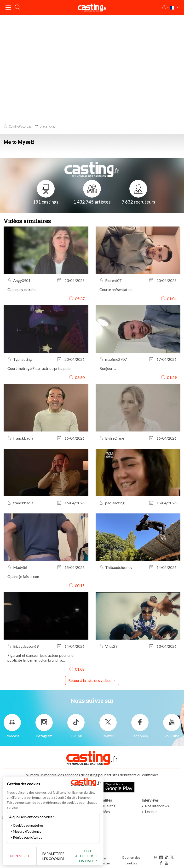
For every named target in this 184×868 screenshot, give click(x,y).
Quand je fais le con (23, 576)
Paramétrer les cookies (53, 856)
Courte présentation (116, 289)
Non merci (20, 856)
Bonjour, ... (108, 368)
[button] (165, 8)
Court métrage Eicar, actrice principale (39, 368)
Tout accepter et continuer (87, 856)
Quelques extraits (22, 289)
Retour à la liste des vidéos (90, 680)
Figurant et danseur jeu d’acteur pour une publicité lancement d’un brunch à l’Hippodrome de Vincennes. (40, 658)
